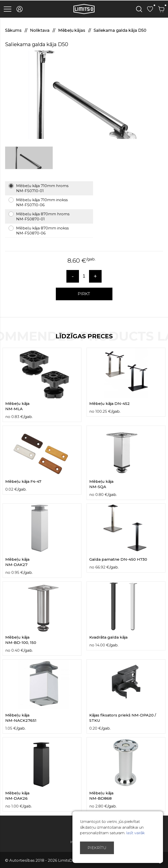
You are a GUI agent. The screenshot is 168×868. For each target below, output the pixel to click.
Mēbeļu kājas (72, 30)
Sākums (14, 30)
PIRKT (84, 294)
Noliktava (40, 30)
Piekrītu (97, 848)
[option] (84, 95)
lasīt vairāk (136, 833)
